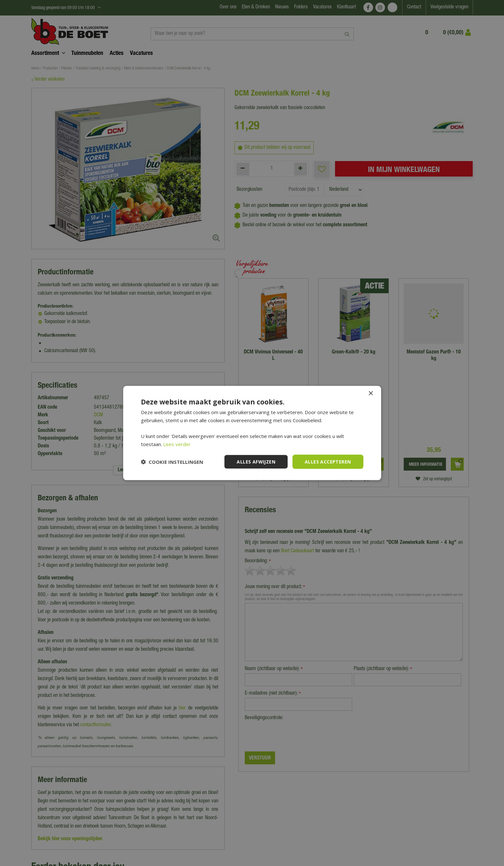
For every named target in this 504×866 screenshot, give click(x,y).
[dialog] (252, 433)
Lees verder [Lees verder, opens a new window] (177, 444)
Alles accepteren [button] (328, 461)
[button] (172, 462)
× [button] (371, 393)
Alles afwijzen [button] (256, 461)
